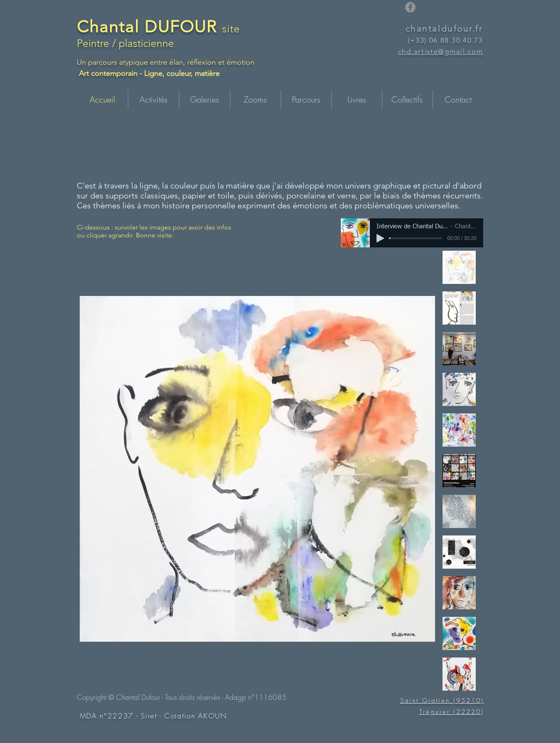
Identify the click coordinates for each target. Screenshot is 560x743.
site (231, 29)
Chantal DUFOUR (149, 27)
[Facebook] (410, 7)
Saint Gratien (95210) (442, 701)
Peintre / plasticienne (125, 43)
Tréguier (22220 (450, 712)
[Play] (380, 238)
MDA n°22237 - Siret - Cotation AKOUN (153, 716)
